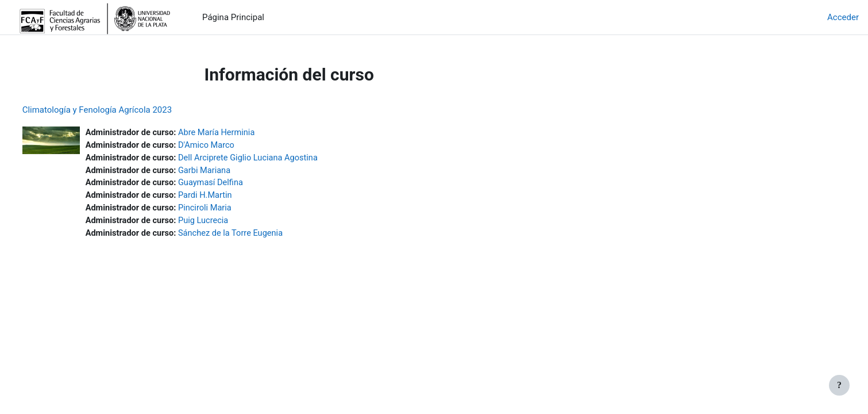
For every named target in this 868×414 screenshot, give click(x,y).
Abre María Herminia (242, 133)
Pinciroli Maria (230, 210)
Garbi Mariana (229, 172)
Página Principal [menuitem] (233, 17)
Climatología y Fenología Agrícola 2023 (119, 110)
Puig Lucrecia (228, 224)
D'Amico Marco (231, 146)
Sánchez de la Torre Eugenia (256, 236)
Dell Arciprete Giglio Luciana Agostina (274, 159)
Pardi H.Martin (230, 198)
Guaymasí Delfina (236, 185)
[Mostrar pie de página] (839, 385)
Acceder (843, 17)
